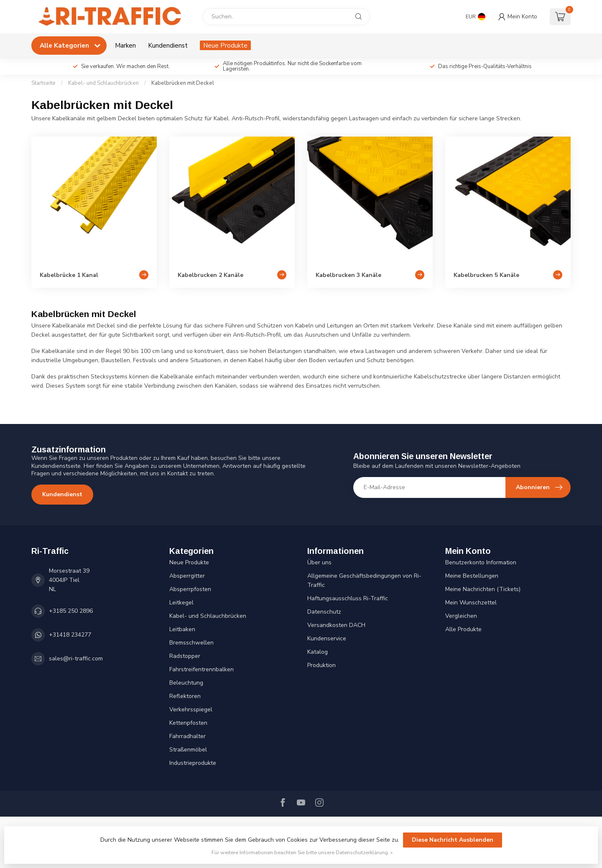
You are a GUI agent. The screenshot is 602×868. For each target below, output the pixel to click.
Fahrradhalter (187, 736)
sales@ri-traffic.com (76, 659)
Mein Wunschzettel (471, 603)
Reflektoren (185, 696)
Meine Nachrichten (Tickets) (483, 589)
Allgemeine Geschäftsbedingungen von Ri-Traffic (364, 580)
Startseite (43, 83)
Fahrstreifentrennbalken (202, 669)
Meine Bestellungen (472, 576)
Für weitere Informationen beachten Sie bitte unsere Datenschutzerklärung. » (302, 852)
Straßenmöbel (188, 750)
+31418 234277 (70, 635)
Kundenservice (327, 638)
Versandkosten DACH (336, 625)
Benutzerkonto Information (481, 562)
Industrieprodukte (193, 763)
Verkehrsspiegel (191, 709)
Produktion (321, 665)
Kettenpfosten (188, 723)
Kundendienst (168, 45)
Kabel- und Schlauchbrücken (103, 83)
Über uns (319, 562)
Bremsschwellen (191, 643)
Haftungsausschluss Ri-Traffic (348, 598)
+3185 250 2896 (71, 611)
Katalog (318, 652)
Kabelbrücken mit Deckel (183, 83)
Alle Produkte (463, 629)
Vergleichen (461, 616)
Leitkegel (181, 603)
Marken (125, 45)
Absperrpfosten (190, 589)
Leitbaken (182, 629)
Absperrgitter (187, 576)
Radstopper (185, 656)
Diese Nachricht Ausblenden (453, 840)
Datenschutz (324, 612)
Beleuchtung (186, 683)
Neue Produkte (225, 45)
